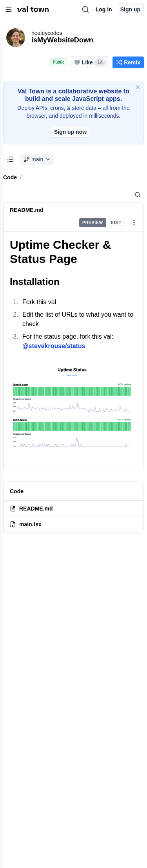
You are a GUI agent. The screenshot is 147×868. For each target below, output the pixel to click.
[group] (102, 223)
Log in (104, 9)
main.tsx (26, 524)
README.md (27, 210)
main (37, 159)
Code (10, 177)
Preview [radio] (93, 223)
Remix (128, 62)
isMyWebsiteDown (62, 40)
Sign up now (70, 132)
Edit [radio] (116, 223)
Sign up (130, 9)
